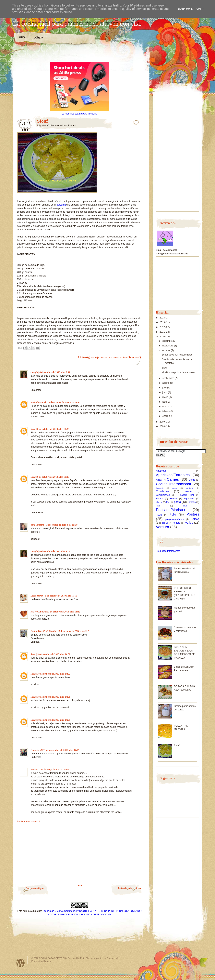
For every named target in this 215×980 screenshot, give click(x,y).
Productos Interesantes (168, 551)
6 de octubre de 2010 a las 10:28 (53, 477)
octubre (167, 350)
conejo (175, 488)
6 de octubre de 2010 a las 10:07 (65, 402)
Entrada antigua (35, 888)
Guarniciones (163, 495)
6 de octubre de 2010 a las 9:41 (55, 372)
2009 (162, 422)
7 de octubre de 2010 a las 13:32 (64, 612)
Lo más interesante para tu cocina (80, 114)
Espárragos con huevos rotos (177, 355)
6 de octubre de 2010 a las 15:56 (61, 596)
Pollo (173, 515)
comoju (34, 372)
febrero (166, 411)
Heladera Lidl (186, 495)
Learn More (185, 9)
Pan (168, 502)
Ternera (176, 523)
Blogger (47, 961)
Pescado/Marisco (170, 510)
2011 (162, 332)
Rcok (33, 429)
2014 (162, 318)
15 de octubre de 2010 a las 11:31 (74, 631)
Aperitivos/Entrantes (173, 475)
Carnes (173, 479)
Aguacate (161, 471)
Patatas (192, 502)
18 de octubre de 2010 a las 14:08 (54, 697)
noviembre (168, 346)
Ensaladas (163, 491)
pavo (185, 506)
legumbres (189, 499)
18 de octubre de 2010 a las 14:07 (54, 674)
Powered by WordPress (20, 963)
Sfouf (164, 368)
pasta (177, 502)
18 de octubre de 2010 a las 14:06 (54, 654)
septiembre (168, 378)
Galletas (188, 491)
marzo (166, 407)
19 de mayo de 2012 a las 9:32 (56, 770)
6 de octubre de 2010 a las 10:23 (53, 429)
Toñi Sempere (37, 525)
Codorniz (160, 488)
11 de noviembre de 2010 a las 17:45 (61, 750)
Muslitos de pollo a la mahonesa (179, 372)
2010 (162, 337)
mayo (166, 397)
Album (39, 37)
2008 (162, 426)
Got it (200, 9)
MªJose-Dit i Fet (39, 612)
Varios (189, 523)
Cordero (190, 488)
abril (165, 402)
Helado (160, 499)
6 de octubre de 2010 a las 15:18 (62, 525)
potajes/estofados (174, 519)
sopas (165, 523)
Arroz (159, 480)
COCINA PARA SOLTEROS (52, 958)
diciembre (168, 341)
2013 (162, 322)
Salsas (195, 519)
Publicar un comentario (29, 822)
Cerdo (192, 480)
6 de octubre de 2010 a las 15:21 (55, 551)
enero (166, 416)
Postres (72, 125)
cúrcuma (61, 205)
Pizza (159, 515)
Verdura (163, 527)
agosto (166, 383)
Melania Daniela (39, 402)
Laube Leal (36, 750)
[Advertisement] (79, 55)
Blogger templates (95, 958)
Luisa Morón (37, 596)
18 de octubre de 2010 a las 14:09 (54, 720)
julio (165, 388)
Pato (158, 506)
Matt (82, 958)
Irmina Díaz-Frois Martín (43, 631)
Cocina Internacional (57, 125)
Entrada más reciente (130, 888)
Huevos (174, 499)
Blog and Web (113, 958)
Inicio (23, 37)
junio (165, 392)
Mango (159, 502)
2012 (162, 327)
